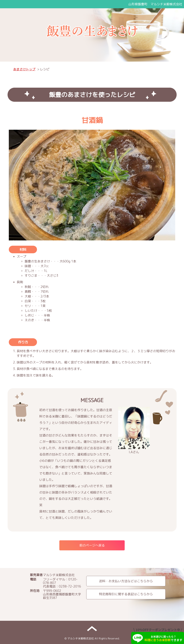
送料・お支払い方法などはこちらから (126, 581)
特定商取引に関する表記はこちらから (126, 594)
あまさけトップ (24, 69)
